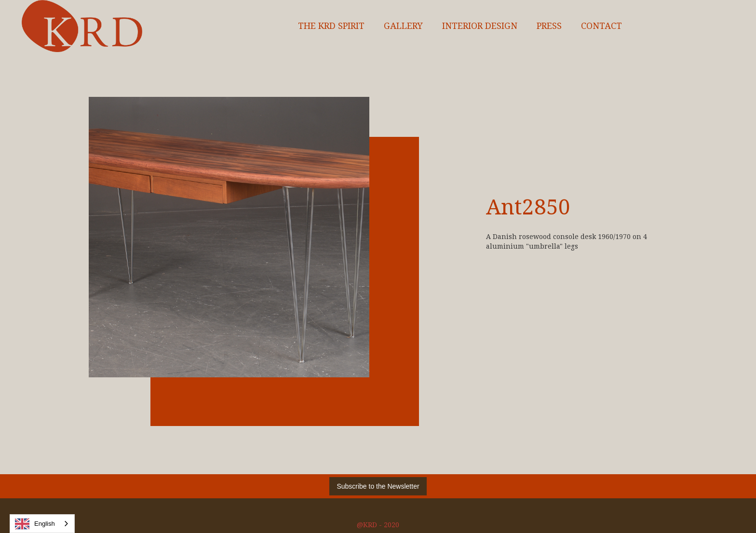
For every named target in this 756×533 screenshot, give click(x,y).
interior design (480, 26)
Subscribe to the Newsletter (378, 486)
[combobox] (42, 524)
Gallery (403, 26)
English (35, 524)
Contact (601, 26)
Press (549, 26)
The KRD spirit (331, 26)
